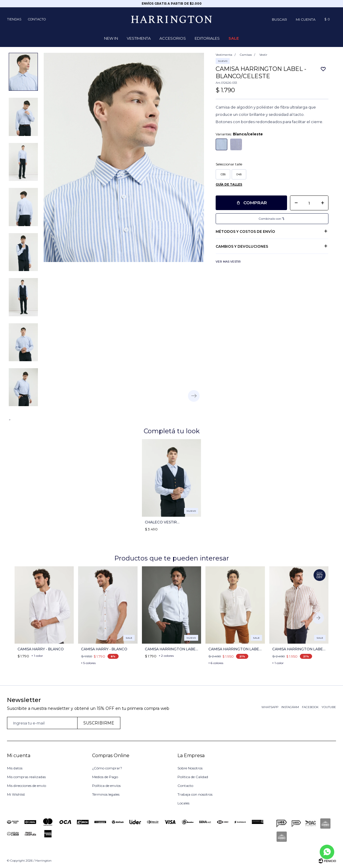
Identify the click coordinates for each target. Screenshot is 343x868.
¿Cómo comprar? (107, 768)
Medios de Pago (105, 777)
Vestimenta (139, 38)
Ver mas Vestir (228, 262)
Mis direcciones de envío (27, 786)
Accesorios (173, 38)
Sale (234, 38)
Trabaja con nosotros (195, 794)
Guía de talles (229, 185)
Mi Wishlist (16, 794)
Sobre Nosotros (190, 768)
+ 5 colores (88, 663)
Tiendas (14, 19)
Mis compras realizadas (26, 777)
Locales (183, 803)
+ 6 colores (216, 663)
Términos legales (106, 794)
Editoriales (207, 38)
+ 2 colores (166, 656)
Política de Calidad (193, 777)
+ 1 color (37, 656)
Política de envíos (106, 786)
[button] (279, 19)
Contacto (37, 19)
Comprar (255, 203)
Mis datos (15, 768)
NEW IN (111, 38)
